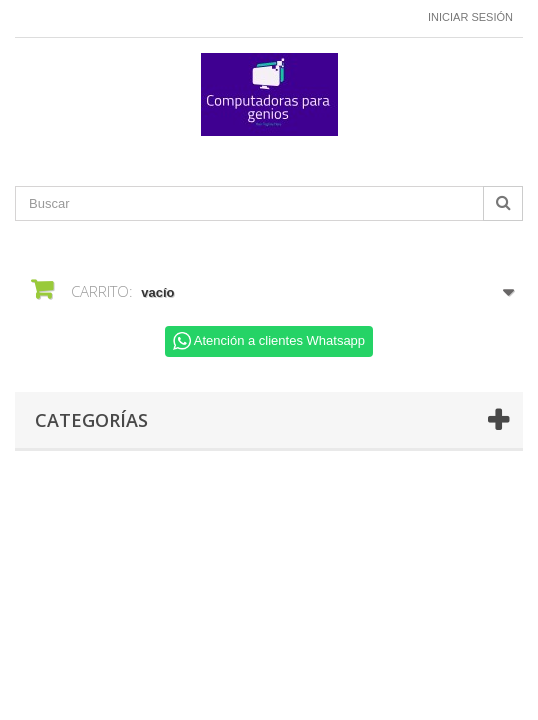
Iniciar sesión (470, 17)
